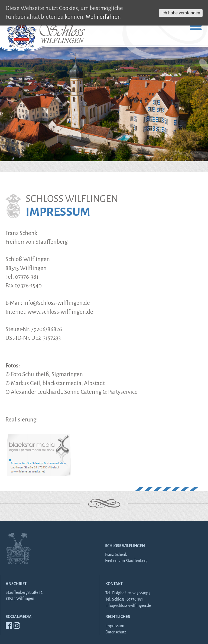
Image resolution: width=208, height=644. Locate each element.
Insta (17, 626)
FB (9, 626)
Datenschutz (116, 632)
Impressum (115, 626)
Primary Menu (196, 26)
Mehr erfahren (103, 17)
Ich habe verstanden (181, 13)
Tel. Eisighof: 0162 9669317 (128, 593)
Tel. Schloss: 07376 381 (124, 599)
